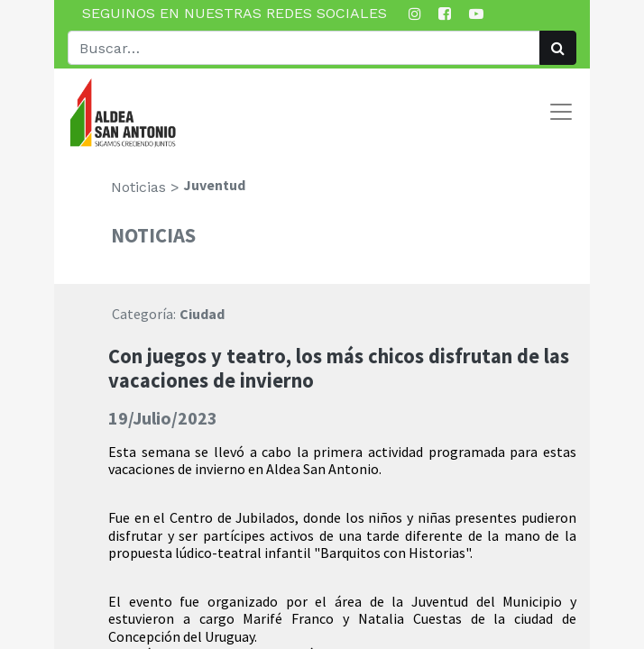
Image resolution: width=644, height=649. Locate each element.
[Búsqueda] (558, 48)
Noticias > (145, 187)
